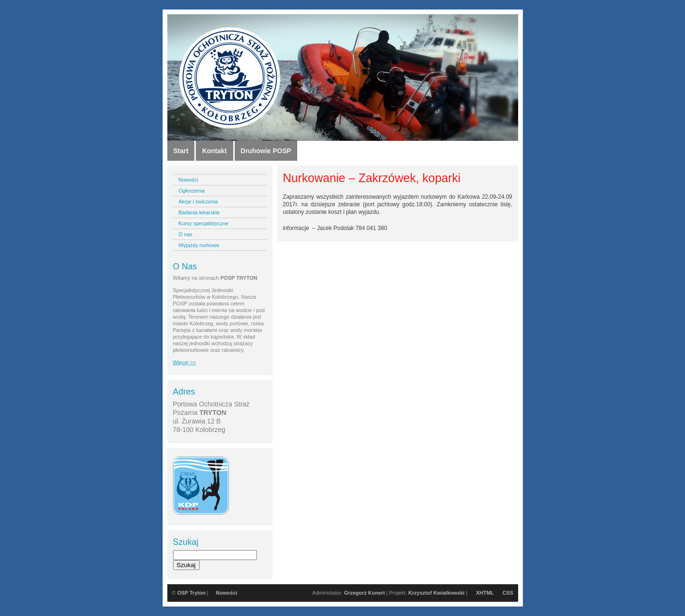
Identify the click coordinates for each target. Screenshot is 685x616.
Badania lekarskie (199, 212)
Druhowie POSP (266, 151)
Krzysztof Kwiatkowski (436, 593)
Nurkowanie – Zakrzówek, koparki (372, 178)
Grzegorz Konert (365, 593)
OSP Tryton (192, 593)
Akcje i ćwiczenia (198, 202)
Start (181, 151)
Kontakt (214, 151)
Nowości (189, 180)
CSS (508, 593)
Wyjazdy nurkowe (199, 245)
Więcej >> (185, 362)
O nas (186, 234)
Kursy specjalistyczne (204, 223)
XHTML (485, 593)
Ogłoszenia (192, 191)
